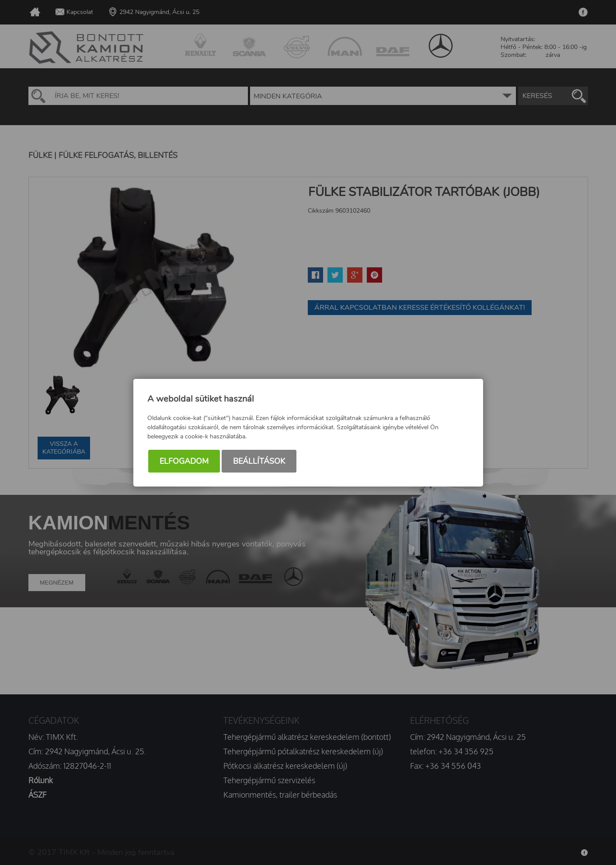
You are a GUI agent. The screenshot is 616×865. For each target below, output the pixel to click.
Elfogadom (184, 461)
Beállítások (259, 461)
